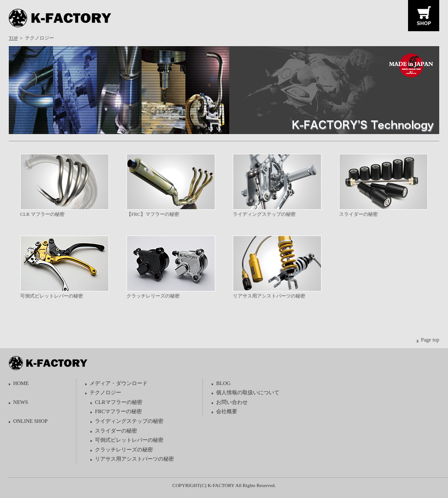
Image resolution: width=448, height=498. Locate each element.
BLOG (223, 383)
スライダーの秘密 (358, 214)
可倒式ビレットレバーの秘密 (52, 296)
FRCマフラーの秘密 (118, 411)
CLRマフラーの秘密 (118, 402)
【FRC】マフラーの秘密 (153, 214)
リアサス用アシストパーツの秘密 (269, 296)
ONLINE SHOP (30, 421)
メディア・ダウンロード (119, 383)
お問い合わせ (232, 402)
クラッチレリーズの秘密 (153, 296)
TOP (13, 38)
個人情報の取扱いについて (248, 393)
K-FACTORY (63, 18)
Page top (430, 340)
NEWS (21, 402)
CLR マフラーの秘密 (42, 214)
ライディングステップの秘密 (264, 214)
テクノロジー (105, 393)
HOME (21, 383)
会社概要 (227, 411)
